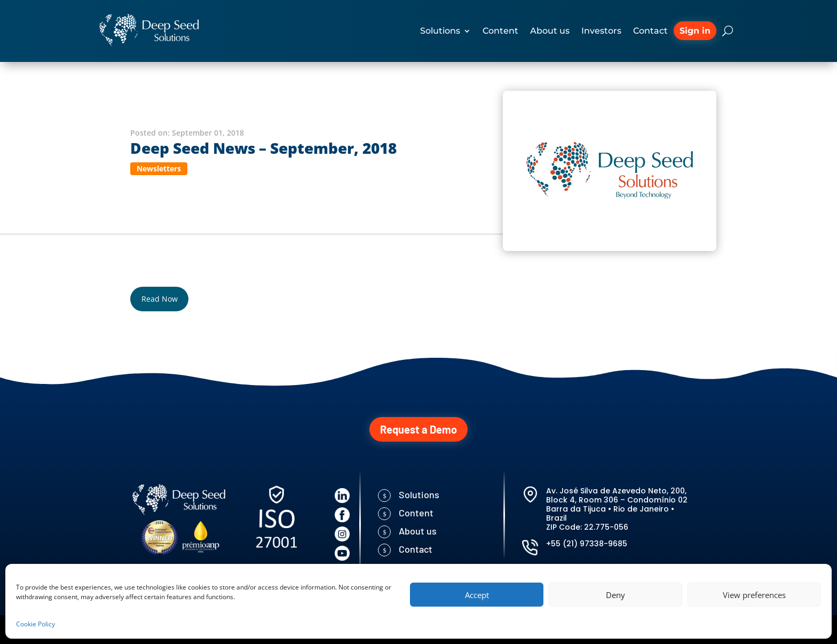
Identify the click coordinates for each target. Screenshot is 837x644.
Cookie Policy (35, 624)
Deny (615, 595)
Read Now (160, 299)
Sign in (695, 31)
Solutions (440, 31)
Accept (477, 595)
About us (550, 31)
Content (500, 31)
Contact (650, 31)
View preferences (754, 595)
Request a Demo (418, 429)
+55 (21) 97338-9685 (587, 544)
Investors (601, 31)
